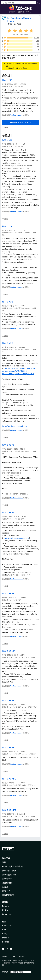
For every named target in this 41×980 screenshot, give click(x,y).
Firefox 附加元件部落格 (12, 866)
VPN (4, 930)
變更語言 (5, 972)
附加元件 (6, 858)
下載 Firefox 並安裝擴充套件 (20, 122)
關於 (4, 862)
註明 (8, 960)
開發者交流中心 (9, 875)
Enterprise (7, 914)
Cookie (13, 956)
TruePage (17, 24)
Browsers (6, 926)
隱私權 (4, 956)
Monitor (6, 938)
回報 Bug (6, 891)
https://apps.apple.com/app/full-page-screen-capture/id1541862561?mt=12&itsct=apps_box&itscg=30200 (19, 371)
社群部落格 (7, 883)
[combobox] (19, 3)
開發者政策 (7, 879)
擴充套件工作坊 (9, 871)
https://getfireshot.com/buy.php (16, 426)
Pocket (5, 942)
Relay (5, 934)
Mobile (5, 910)
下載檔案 (5, 128)
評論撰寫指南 (8, 895)
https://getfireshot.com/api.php (16, 538)
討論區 (5, 887)
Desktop (6, 906)
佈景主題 (21, 12)
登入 (38, 3)
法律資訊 (22, 956)
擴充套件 (12, 12)
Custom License (16, 115)
